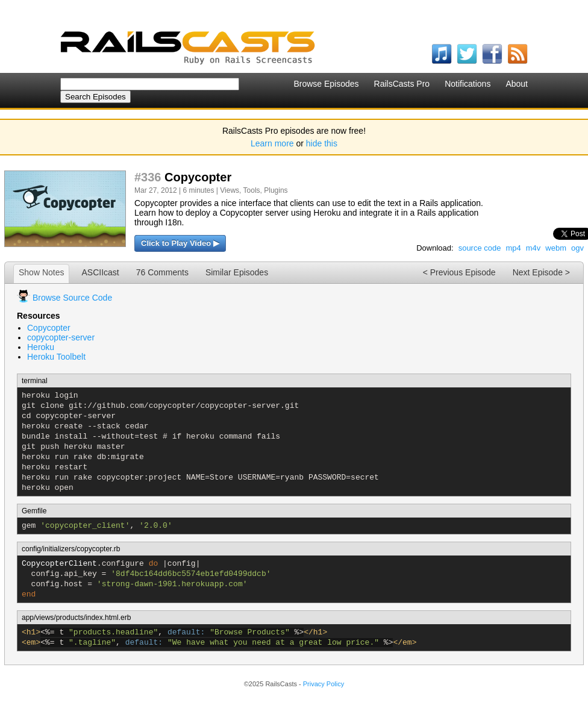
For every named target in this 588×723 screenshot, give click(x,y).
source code (480, 248)
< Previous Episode (459, 272)
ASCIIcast (100, 272)
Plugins (276, 190)
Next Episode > (541, 272)
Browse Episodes (326, 84)
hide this (322, 143)
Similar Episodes (237, 272)
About (517, 84)
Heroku (41, 347)
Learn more (272, 143)
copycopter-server (61, 337)
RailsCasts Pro (402, 84)
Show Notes (41, 272)
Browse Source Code (72, 298)
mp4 (513, 248)
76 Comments (162, 272)
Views (230, 190)
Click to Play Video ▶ (180, 243)
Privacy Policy (324, 684)
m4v (533, 248)
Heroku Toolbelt (56, 357)
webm (556, 248)
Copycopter (49, 328)
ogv (577, 248)
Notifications (468, 84)
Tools (252, 190)
